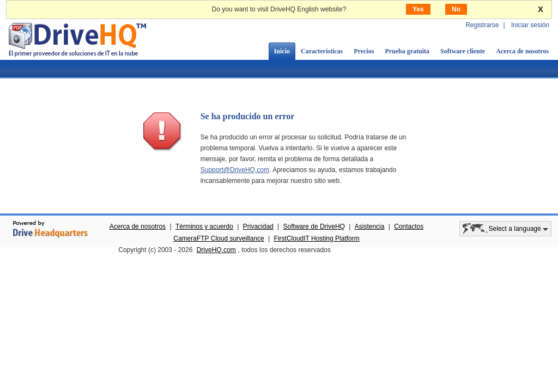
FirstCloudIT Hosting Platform (317, 238)
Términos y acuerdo (204, 226)
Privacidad (258, 226)
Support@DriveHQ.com (235, 170)
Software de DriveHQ (314, 226)
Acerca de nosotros (522, 51)
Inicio (282, 51)
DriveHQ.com (216, 250)
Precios (364, 51)
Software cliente (463, 51)
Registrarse (482, 25)
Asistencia (370, 226)
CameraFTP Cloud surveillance (219, 238)
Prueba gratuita (407, 51)
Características (322, 51)
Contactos (409, 226)
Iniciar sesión (530, 25)
